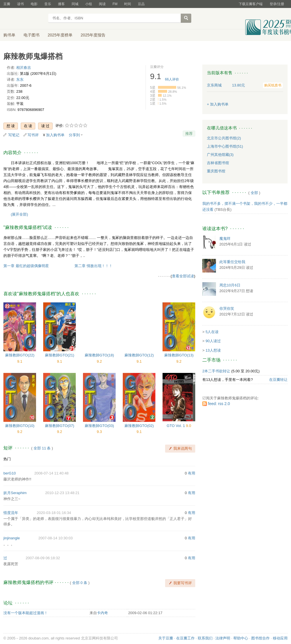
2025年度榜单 (60, 35)
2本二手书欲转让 (216, 371)
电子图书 (32, 35)
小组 (89, 4)
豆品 (141, 4)
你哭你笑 (227, 308)
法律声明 (223, 638)
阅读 (102, 4)
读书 (20, 4)
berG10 (10, 473)
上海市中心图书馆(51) (225, 146)
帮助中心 (241, 638)
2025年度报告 (93, 35)
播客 (61, 4)
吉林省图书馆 (218, 163)
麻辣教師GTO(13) (179, 355)
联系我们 (205, 638)
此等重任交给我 (232, 262)
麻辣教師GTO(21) (60, 355)
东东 (20, 80)
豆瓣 (7, 4)
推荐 (189, 134)
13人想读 (213, 350)
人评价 (172, 79)
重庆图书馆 (216, 171)
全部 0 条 (80, 583)
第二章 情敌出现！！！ (93, 266)
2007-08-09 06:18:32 (43, 558)
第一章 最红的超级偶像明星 (26, 266)
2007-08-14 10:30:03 (56, 538)
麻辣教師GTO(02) (139, 426)
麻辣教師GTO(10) (20, 426)
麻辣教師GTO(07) (60, 426)
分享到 (74, 135)
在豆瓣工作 (185, 638)
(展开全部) (19, 214)
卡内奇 (102, 613)
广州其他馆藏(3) (220, 155)
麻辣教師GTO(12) (139, 355)
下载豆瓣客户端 (251, 4)
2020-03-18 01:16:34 (54, 513)
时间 (128, 4)
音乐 (48, 4)
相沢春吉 (24, 68)
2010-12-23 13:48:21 (62, 493)
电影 (34, 4)
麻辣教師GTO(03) (99, 426)
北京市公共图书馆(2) (224, 138)
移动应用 (280, 638)
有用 (192, 473)
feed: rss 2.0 (219, 404)
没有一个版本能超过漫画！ (26, 613)
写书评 (33, 135)
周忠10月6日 (230, 285)
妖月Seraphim (15, 493)
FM (115, 4)
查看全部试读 (183, 276)
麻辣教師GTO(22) (20, 355)
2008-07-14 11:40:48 (52, 473)
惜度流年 (11, 513)
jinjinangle (12, 538)
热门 (7, 459)
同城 (75, 4)
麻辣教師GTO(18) (99, 355)
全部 (254, 193)
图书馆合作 (260, 638)
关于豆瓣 (166, 638)
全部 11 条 (42, 448)
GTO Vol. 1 (176, 426)
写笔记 (14, 135)
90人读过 (213, 341)
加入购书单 (55, 135)
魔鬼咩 (225, 239)
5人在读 (212, 332)
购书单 (9, 35)
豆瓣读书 (24, 19)
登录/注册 (277, 4)
